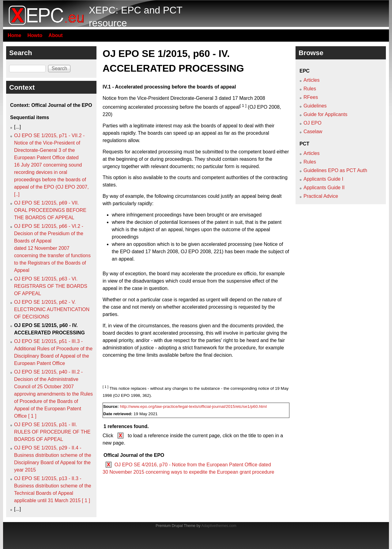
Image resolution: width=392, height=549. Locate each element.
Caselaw (313, 132)
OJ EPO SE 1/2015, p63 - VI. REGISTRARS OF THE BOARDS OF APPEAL (51, 286)
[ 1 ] (243, 105)
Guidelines (315, 106)
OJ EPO (313, 123)
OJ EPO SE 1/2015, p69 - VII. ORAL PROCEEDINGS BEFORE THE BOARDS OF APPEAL (50, 210)
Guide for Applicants (325, 114)
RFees (311, 97)
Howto (35, 35)
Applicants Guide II (324, 188)
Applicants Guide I (323, 179)
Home (14, 35)
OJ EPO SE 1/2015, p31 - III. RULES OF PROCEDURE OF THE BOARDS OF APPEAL (52, 432)
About (55, 35)
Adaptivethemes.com (219, 526)
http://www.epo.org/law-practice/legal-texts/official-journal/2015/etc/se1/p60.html (193, 406)
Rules (310, 89)
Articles (311, 80)
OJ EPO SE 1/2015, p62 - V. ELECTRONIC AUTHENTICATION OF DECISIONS (52, 309)
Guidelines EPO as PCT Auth (335, 170)
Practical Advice (321, 196)
